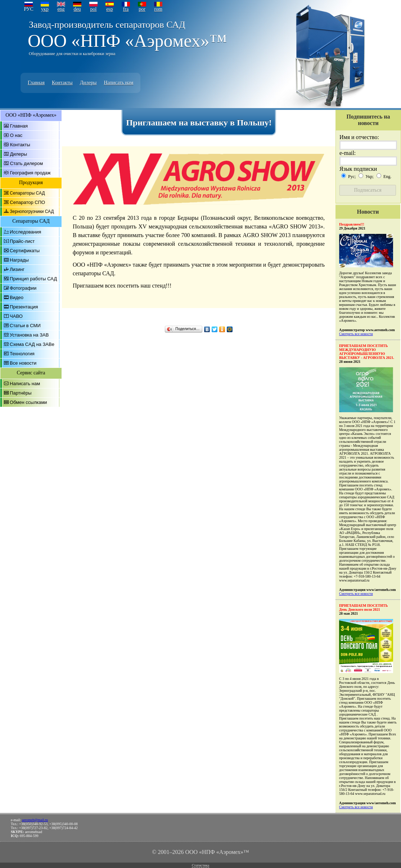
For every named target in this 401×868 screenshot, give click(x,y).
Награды (19, 260)
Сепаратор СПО (27, 202)
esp (110, 9)
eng (61, 9)
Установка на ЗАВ (29, 335)
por (142, 9)
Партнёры (21, 393)
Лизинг (17, 269)
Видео (17, 297)
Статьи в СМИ (25, 326)
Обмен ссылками (28, 402)
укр (45, 9)
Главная (36, 83)
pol (94, 9)
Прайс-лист (22, 241)
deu (77, 9)
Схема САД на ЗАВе (32, 344)
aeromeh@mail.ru (35, 820)
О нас (16, 135)
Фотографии (23, 288)
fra (126, 9)
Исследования (25, 232)
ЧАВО (16, 316)
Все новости (23, 363)
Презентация (24, 307)
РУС (29, 9)
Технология (22, 354)
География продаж (30, 173)
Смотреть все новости (356, 334)
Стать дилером (27, 163)
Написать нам (118, 83)
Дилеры (88, 83)
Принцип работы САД (33, 279)
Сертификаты (25, 251)
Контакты (62, 83)
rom (158, 9)
